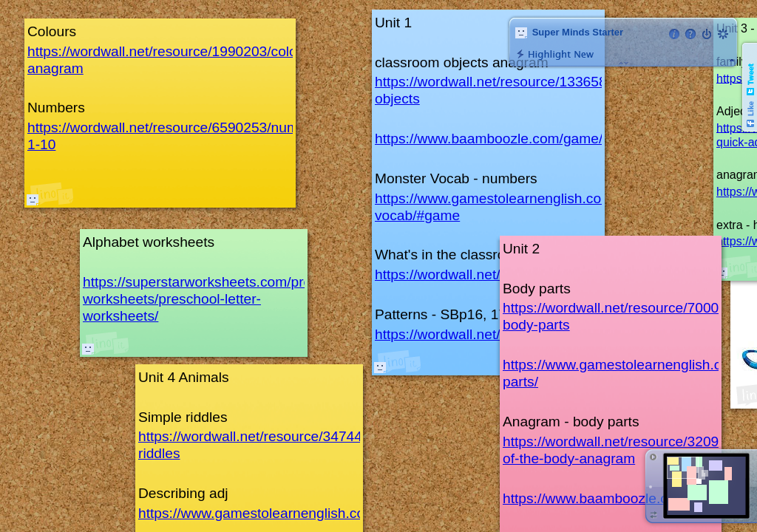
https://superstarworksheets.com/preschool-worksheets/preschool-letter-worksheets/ (220, 299)
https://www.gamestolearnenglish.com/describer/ (291, 513)
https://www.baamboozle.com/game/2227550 (516, 139)
